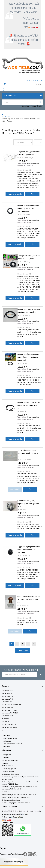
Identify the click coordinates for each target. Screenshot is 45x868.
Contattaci (25, 106)
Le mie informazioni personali (12, 744)
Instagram (19, 854)
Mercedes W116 (7, 716)
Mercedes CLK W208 (9, 727)
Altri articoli (6, 721)
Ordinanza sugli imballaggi (11, 800)
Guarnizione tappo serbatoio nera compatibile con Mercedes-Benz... (28, 208)
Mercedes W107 (7, 693)
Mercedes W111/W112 (10, 710)
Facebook (4, 854)
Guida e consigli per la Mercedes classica (16, 803)
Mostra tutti (23, 650)
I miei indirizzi (6, 741)
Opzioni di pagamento (9, 769)
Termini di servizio (8, 771)
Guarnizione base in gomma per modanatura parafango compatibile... (28, 357)
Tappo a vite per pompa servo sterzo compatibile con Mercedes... (29, 549)
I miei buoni (6, 747)
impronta (5, 763)
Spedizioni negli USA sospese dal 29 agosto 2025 (19, 795)
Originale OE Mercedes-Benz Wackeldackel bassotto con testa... (29, 600)
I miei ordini (6, 735)
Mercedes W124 (7, 702)
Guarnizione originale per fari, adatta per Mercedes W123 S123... (29, 405)
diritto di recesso (7, 766)
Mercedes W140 (7, 699)
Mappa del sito (37, 106)
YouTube (11, 854)
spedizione (6, 792)
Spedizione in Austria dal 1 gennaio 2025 (16, 797)
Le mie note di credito (9, 738)
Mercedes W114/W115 (10, 713)
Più (32, 194)
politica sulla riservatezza (10, 774)
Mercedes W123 (7, 691)
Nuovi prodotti (7, 755)
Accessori (5, 718)
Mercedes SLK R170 (9, 725)
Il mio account (7, 731)
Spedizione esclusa (33, 163)
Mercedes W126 (7, 696)
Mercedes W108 (7, 707)
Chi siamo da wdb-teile (10, 760)
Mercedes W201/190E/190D (12, 705)
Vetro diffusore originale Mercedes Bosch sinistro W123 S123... (30, 453)
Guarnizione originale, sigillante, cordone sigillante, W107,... (29, 504)
